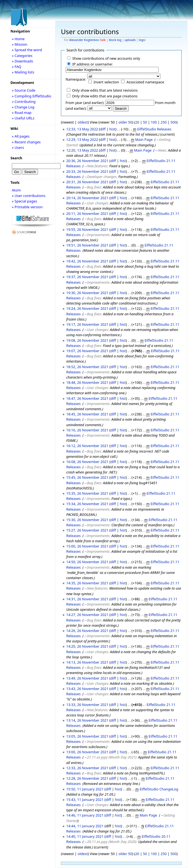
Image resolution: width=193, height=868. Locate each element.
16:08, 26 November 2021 (87, 462)
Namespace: (76, 79)
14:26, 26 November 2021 (87, 631)
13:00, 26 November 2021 (87, 752)
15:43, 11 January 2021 (85, 799)
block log (115, 40)
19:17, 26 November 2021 (87, 324)
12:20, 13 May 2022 (82, 150)
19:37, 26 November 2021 (87, 277)
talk (103, 40)
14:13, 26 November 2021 (87, 662)
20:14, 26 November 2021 (87, 198)
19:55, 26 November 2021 (87, 229)
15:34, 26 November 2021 (87, 504)
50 (145, 122)
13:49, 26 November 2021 (87, 678)
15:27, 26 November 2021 (87, 530)
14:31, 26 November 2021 (87, 599)
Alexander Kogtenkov (84, 40)
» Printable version (27, 207)
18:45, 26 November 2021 (87, 414)
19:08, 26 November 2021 (87, 340)
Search (16, 158)
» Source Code (24, 90)
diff (103, 129)
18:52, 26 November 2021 (87, 367)
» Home (18, 39)
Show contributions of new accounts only (106, 58)
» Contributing (24, 102)
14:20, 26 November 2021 (87, 646)
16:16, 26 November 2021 (87, 430)
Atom (16, 190)
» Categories (22, 56)
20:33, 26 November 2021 (87, 171)
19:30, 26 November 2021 (87, 293)
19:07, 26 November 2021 (87, 351)
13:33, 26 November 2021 (87, 705)
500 (173, 122)
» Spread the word (27, 50)
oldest (83, 122)
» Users (18, 147)
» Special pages (24, 201)
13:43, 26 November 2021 (87, 689)
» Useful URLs (23, 118)
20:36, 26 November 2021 (87, 161)
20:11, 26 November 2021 (87, 213)
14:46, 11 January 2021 (85, 815)
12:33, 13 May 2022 (82, 129)
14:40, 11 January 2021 (85, 836)
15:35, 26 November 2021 (87, 493)
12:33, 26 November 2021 (87, 768)
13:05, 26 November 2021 (87, 736)
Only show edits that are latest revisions (105, 90)
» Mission (20, 44)
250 (164, 122)
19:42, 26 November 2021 (87, 261)
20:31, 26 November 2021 (87, 182)
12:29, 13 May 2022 (82, 139)
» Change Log (23, 107)
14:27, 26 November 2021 (87, 615)
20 (137, 122)
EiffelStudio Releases (154, 129)
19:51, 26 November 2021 (87, 245)
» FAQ (17, 67)
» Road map (22, 113)
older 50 (125, 122)
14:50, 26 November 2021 (87, 562)
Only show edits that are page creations (105, 96)
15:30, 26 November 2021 (87, 520)
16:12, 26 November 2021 (87, 446)
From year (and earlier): (85, 103)
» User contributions (29, 196)
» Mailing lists (23, 72)
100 (154, 122)
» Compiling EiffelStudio (32, 96)
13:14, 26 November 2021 (87, 720)
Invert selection (106, 82)
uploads (130, 40)
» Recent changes (26, 142)
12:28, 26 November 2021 (87, 778)
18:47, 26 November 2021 (87, 398)
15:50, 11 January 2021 (85, 789)
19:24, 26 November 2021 (87, 308)
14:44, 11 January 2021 (85, 826)
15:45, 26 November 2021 (87, 477)
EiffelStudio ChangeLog (159, 789)
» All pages (21, 136)
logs (142, 40)
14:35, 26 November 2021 (87, 583)
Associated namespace (145, 82)
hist (112, 129)
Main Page (144, 139)
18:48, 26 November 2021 (87, 382)
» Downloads (22, 61)
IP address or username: (93, 64)
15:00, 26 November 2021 (87, 546)
